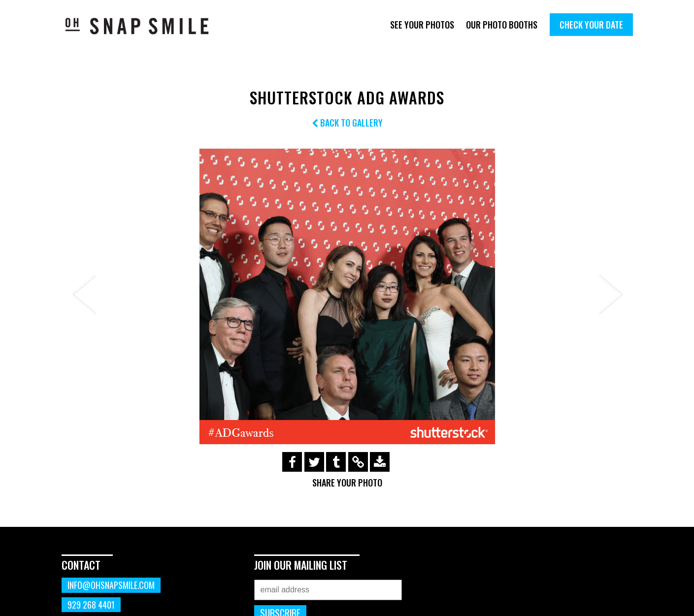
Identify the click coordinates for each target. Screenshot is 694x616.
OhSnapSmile (144, 26)
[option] (347, 296)
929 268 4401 (91, 605)
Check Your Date (591, 25)
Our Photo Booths (502, 25)
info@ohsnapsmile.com (111, 585)
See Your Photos (422, 25)
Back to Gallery (347, 123)
